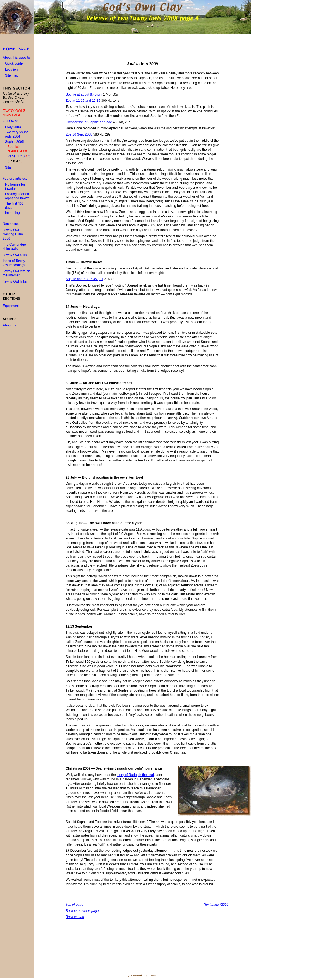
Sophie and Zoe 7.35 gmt (84, 279)
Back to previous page (82, 911)
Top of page (74, 905)
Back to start (75, 917)
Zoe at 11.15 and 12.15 (83, 101)
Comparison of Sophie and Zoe (89, 122)
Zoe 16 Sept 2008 (79, 134)
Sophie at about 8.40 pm (84, 94)
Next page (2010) (217, 905)
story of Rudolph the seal (135, 775)
